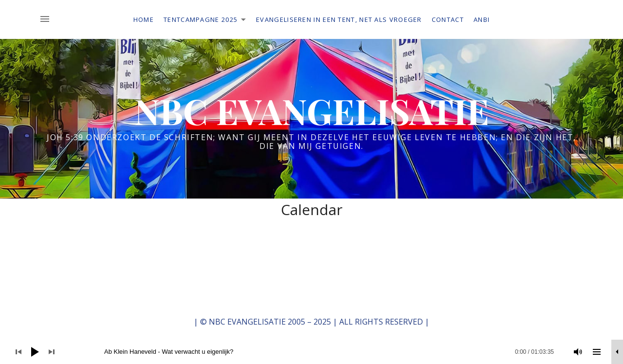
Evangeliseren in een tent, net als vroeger (339, 19)
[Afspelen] (35, 352)
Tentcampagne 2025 (207, 21)
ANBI (482, 19)
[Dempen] (578, 352)
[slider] (317, 352)
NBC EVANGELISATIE (312, 110)
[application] (311, 352)
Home (144, 19)
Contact (448, 19)
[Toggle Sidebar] (48, 19)
